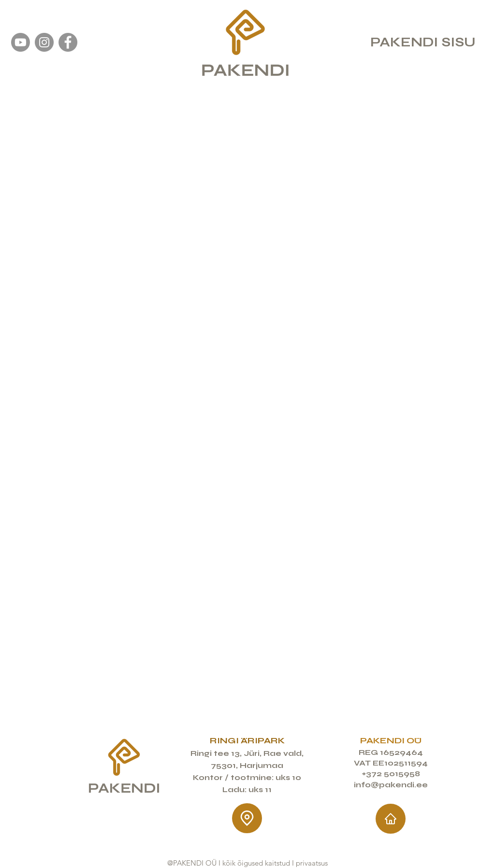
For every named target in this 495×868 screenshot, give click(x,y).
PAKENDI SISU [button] (423, 42)
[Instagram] (44, 42)
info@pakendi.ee (391, 785)
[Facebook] (68, 42)
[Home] (391, 819)
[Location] (247, 818)
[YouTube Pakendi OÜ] (21, 42)
